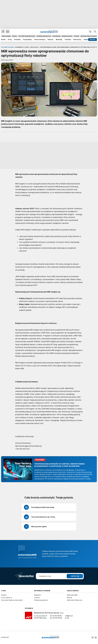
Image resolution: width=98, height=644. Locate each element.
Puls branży (77, 39)
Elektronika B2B (72, 595)
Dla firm (93, 39)
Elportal (69, 598)
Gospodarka (27, 39)
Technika (68, 39)
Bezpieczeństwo (67, 36)
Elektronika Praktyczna (75, 600)
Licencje (37, 598)
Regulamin (37, 595)
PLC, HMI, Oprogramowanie (27, 36)
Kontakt (4, 595)
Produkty (17, 39)
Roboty (15, 36)
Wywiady (59, 39)
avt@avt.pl (69, 616)
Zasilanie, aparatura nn (44, 36)
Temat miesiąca (40, 39)
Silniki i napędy (6, 36)
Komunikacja (56, 36)
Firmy (10, 39)
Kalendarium (88, 39)
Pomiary (76, 36)
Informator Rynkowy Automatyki (12, 600)
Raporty (51, 39)
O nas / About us (7, 598)
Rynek (3, 39)
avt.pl (67, 618)
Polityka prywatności (41, 600)
